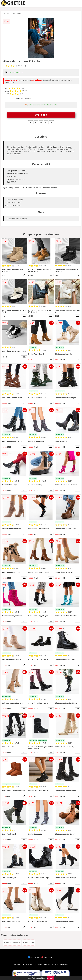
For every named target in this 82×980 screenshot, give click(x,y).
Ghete (7, 14)
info (24, 275)
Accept (50, 978)
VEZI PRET (41, 115)
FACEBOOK (34, 957)
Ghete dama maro (12, 943)
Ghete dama (17, 14)
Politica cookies (61, 964)
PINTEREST (47, 957)
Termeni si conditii (21, 964)
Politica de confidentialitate (42, 964)
